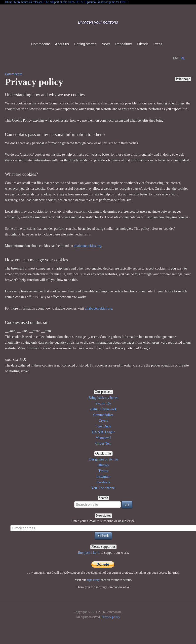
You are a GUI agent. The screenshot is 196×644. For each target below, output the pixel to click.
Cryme (103, 421)
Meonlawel (103, 438)
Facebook (103, 482)
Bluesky (103, 465)
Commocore (41, 44)
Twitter (103, 471)
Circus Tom (103, 443)
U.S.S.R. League (103, 432)
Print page (183, 79)
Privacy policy (111, 617)
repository (94, 580)
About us (62, 44)
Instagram (103, 477)
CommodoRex (103, 415)
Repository (124, 44)
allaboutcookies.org (88, 246)
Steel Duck (103, 426)
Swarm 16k (103, 403)
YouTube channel (103, 488)
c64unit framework (103, 409)
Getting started (85, 44)
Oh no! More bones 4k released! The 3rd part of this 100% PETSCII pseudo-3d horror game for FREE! (67, 2)
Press (158, 44)
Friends (143, 44)
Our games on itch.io (103, 459)
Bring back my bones (103, 398)
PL (183, 58)
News (106, 44)
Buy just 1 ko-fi (89, 553)
